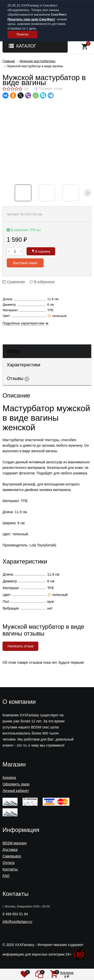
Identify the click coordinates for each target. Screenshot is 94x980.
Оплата (9, 863)
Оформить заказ (16, 784)
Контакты (10, 869)
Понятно (22, 34)
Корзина (9, 778)
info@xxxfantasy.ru (17, 922)
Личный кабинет (16, 791)
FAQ (6, 876)
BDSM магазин (15, 843)
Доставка (10, 850)
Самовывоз (12, 856)
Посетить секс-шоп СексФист (31, 19)
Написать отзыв (20, 646)
